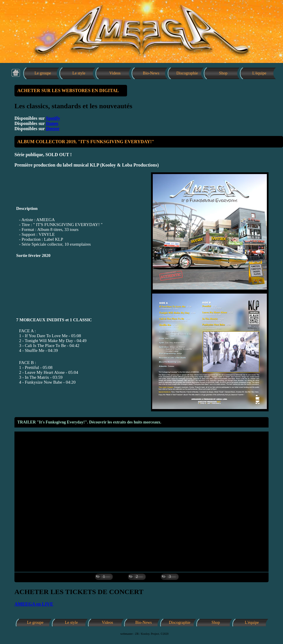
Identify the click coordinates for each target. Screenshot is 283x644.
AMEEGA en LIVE (34, 604)
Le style (79, 73)
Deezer (53, 129)
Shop (223, 73)
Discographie (187, 73)
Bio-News (151, 73)
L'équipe (259, 73)
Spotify (53, 118)
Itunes (52, 123)
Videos (115, 73)
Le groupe (43, 73)
